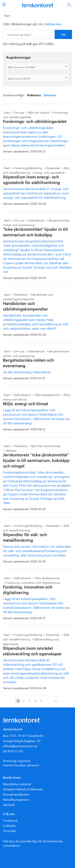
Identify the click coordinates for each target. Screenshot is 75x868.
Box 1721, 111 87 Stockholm (23, 735)
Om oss (19, 112)
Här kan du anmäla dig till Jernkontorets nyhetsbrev (33, 843)
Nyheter (11, 450)
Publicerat (21, 294)
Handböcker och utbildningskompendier (28, 297)
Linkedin (9, 825)
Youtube (9, 830)
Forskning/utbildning (28, 168)
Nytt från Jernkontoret (46, 446)
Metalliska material (17, 784)
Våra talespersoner (47, 395)
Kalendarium (37, 220)
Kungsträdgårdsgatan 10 (22, 740)
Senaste (50, 95)
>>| (55, 700)
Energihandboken (16, 794)
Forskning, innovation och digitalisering (33, 582)
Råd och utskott (39, 112)
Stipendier (53, 168)
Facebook (10, 820)
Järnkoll (9, 804)
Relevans (34, 95)
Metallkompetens (16, 799)
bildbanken (53, 24)
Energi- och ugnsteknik (49, 172)
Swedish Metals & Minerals (23, 789)
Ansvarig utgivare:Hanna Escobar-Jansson (21, 762)
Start (7, 15)
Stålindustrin (22, 395)
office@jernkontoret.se (20, 746)
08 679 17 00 (13, 751)
